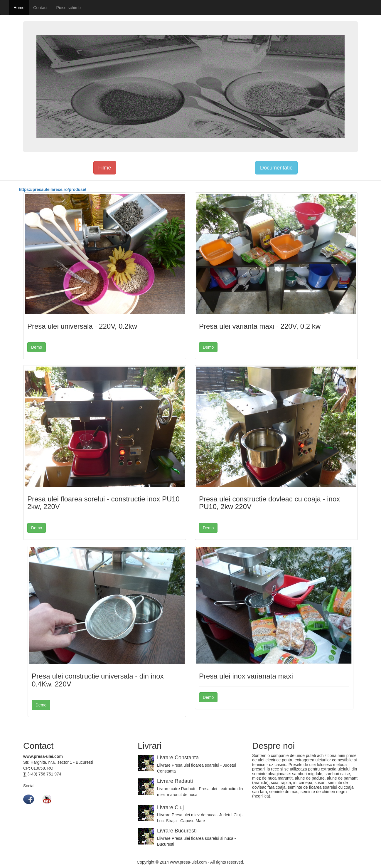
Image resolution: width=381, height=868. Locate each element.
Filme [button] (105, 168)
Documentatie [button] (276, 168)
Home (19, 8)
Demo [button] (37, 347)
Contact (40, 8)
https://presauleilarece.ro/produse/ (53, 189)
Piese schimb (69, 8)
